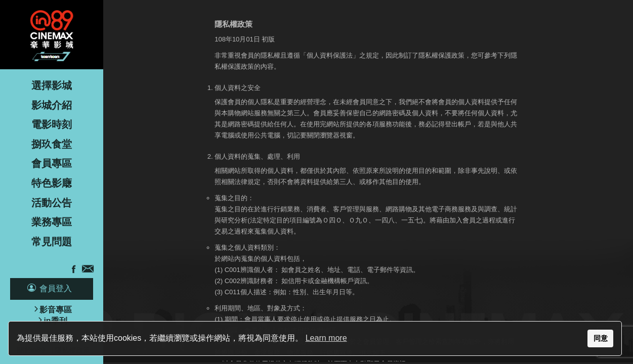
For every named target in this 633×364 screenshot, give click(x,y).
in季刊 (55, 321)
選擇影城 (52, 85)
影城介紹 (52, 105)
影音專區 (56, 310)
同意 (601, 338)
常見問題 (52, 242)
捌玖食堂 (52, 144)
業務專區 (52, 222)
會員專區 (52, 163)
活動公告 (52, 203)
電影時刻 (52, 124)
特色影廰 (52, 183)
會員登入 (56, 288)
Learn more (326, 338)
